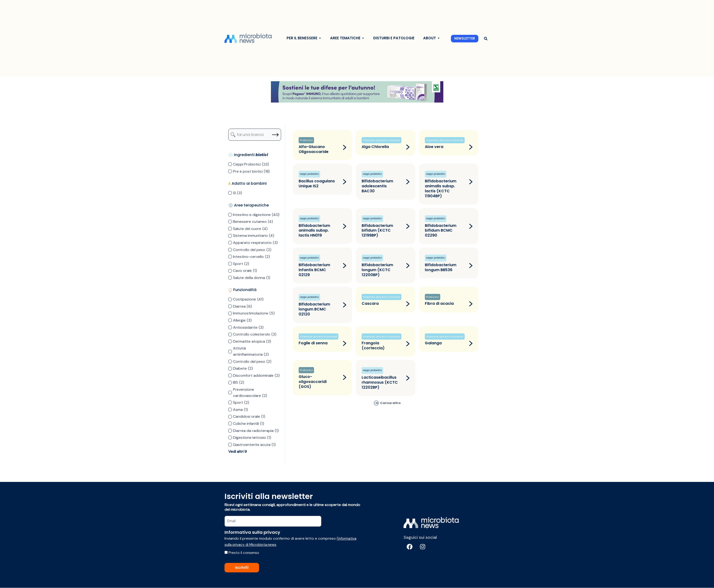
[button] (486, 38)
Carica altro (390, 403)
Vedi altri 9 (238, 451)
